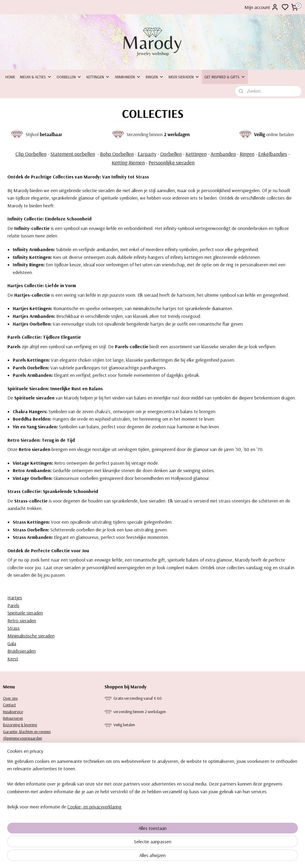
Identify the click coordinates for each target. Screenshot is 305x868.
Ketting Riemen (128, 162)
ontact (11, 705)
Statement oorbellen (73, 154)
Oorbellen (69, 77)
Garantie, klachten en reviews (27, 732)
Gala (12, 643)
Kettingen (98, 77)
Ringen (155, 77)
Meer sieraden (184, 77)
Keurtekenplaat (15, 752)
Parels (13, 605)
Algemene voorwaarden (22, 738)
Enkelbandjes (273, 154)
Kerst (13, 659)
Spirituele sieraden (25, 613)
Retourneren (13, 718)
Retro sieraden (22, 620)
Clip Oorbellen (31, 154)
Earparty (147, 154)
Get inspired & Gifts (225, 77)
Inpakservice (13, 712)
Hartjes (15, 598)
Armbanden (128, 77)
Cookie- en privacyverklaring (94, 857)
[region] (113, 834)
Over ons (10, 698)
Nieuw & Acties (36, 77)
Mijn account (262, 7)
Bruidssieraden (22, 651)
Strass (14, 628)
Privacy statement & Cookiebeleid (30, 745)
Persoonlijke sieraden (172, 162)
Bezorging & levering (20, 725)
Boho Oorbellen (117, 154)
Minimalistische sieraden (31, 636)
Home (10, 77)
